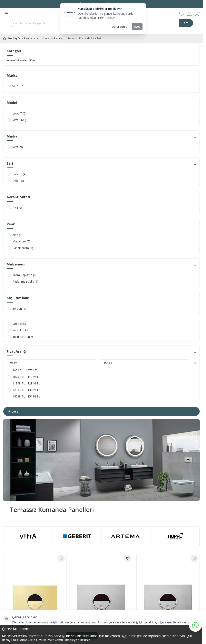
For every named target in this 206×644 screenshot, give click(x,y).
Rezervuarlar (31, 39)
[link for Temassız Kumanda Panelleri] (101, 460)
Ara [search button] (186, 23)
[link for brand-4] (175, 536)
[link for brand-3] (77, 536)
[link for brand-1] (28, 536)
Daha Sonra (120, 27)
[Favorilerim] (182, 14)
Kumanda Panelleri (53, 39)
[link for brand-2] (126, 536)
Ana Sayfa (12, 39)
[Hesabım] (190, 14)
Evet (137, 27)
